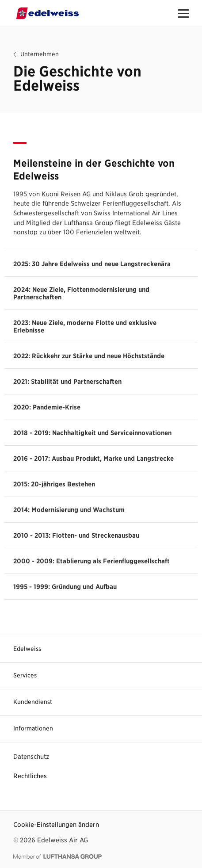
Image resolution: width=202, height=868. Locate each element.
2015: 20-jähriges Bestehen (54, 484)
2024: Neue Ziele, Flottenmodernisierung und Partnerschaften (81, 293)
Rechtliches (30, 776)
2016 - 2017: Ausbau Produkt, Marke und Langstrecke (93, 458)
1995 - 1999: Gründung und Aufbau (65, 587)
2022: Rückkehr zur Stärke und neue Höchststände (89, 356)
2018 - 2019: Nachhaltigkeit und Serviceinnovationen (92, 433)
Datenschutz (31, 756)
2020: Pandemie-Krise (47, 407)
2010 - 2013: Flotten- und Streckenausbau (76, 535)
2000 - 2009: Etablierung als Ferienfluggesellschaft (91, 561)
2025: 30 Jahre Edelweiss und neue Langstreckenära (92, 264)
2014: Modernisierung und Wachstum (69, 510)
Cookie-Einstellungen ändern (56, 824)
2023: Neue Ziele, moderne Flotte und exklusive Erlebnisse (85, 326)
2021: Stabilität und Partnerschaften (67, 381)
